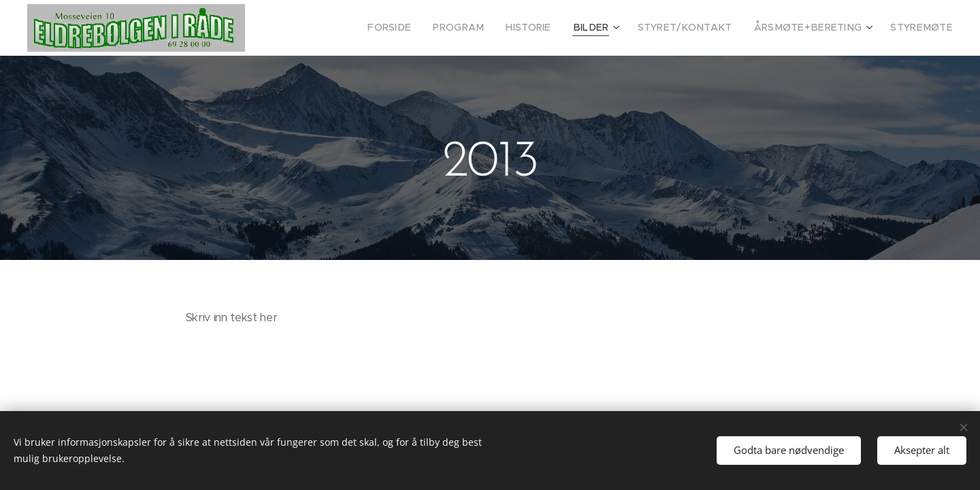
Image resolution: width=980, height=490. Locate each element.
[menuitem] (427, 28)
